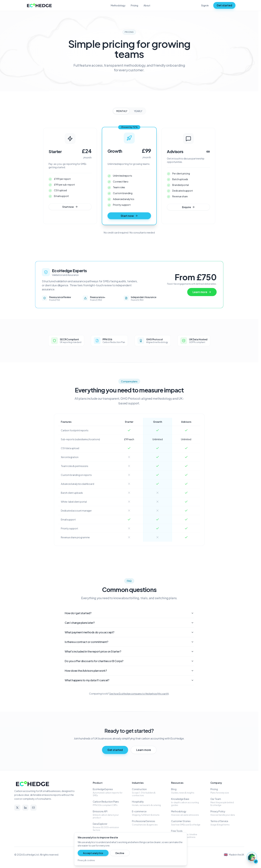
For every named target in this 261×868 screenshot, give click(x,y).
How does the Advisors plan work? (129, 671)
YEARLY (138, 111)
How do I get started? (129, 613)
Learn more (202, 292)
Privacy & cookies (86, 860)
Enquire (188, 207)
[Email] (33, 808)
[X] (17, 808)
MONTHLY (122, 111)
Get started (224, 5)
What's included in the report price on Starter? (129, 652)
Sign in (205, 5)
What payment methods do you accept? (129, 633)
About (147, 5)
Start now (70, 207)
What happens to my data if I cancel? (129, 681)
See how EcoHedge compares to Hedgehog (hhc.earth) (139, 694)
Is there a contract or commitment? (129, 642)
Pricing (134, 5)
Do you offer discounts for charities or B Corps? (129, 661)
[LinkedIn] (25, 808)
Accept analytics (90, 853)
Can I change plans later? (129, 623)
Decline (112, 853)
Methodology (118, 5)
